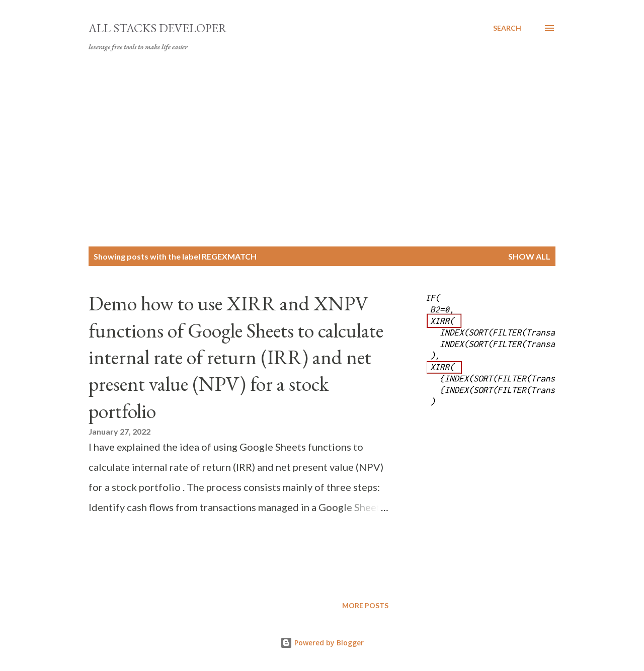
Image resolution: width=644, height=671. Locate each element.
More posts (365, 605)
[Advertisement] (322, 151)
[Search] (507, 28)
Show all (529, 256)
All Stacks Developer (158, 28)
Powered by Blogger (322, 643)
